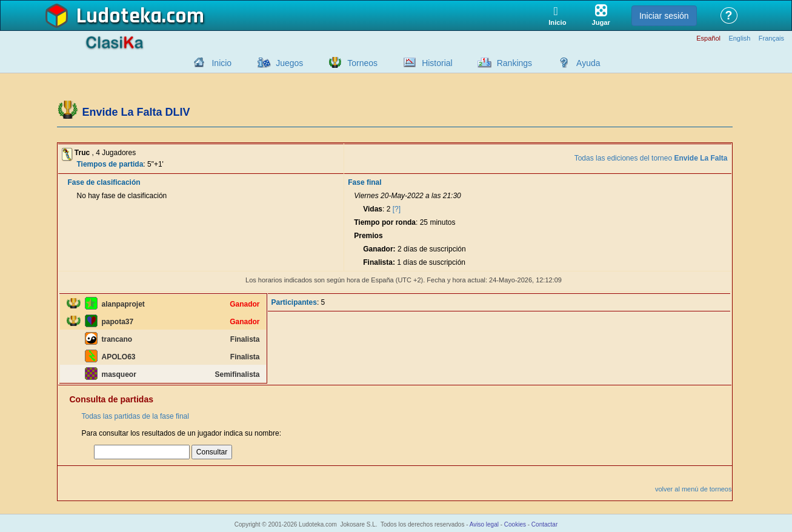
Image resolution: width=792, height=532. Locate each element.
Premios (368, 236)
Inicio (221, 63)
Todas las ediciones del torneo (651, 158)
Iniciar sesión (664, 16)
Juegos (289, 63)
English (739, 38)
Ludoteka (119, 16)
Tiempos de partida (110, 164)
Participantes (294, 302)
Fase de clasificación (104, 182)
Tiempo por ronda (385, 222)
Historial (437, 63)
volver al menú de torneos (694, 489)
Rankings (514, 63)
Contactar (544, 524)
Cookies (515, 524)
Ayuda (588, 63)
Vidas (373, 209)
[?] (397, 209)
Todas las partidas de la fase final (135, 416)
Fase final (364, 182)
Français (771, 38)
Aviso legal (484, 524)
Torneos (362, 63)
